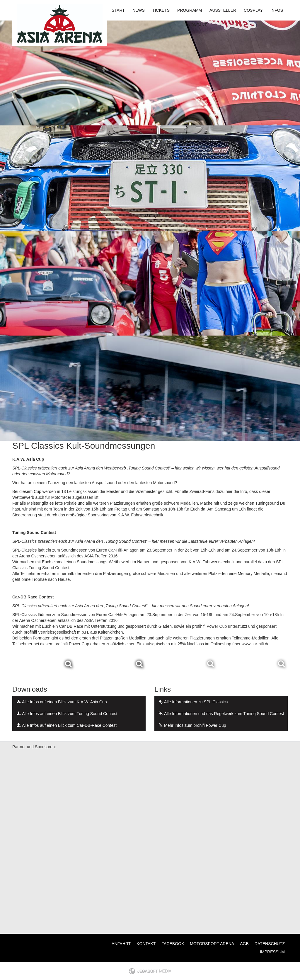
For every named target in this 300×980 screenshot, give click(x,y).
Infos (277, 10)
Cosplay (253, 10)
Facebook (173, 944)
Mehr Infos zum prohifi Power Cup (192, 725)
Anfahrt (121, 944)
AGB (244, 944)
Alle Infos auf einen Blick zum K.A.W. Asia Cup (61, 702)
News (139, 10)
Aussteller (223, 10)
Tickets (161, 10)
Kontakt (197, 25)
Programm (190, 10)
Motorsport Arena (212, 944)
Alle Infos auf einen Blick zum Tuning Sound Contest (66, 714)
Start (118, 10)
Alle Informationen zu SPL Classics (192, 702)
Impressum (272, 952)
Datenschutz (270, 944)
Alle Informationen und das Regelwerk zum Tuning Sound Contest (221, 714)
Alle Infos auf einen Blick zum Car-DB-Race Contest (66, 725)
